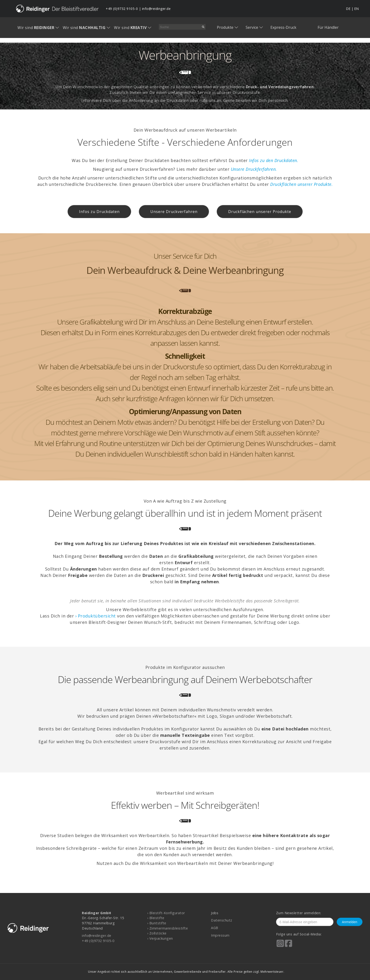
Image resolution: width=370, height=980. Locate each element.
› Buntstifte (157, 923)
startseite (9, 43)
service (21, 43)
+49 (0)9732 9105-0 (122, 9)
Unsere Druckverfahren (174, 212)
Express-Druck (283, 27)
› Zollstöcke (157, 933)
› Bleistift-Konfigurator (166, 913)
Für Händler (328, 27)
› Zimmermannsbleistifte (168, 928)
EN (356, 9)
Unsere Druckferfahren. (254, 169)
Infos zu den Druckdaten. (274, 160)
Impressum (220, 935)
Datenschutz (222, 920)
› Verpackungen (160, 938)
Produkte (225, 27)
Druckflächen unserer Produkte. (301, 184)
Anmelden (350, 922)
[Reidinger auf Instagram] (280, 947)
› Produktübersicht (96, 616)
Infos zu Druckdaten (99, 212)
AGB (215, 928)
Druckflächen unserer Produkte (260, 212)
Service (252, 27)
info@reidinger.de (156, 9)
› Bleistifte (156, 918)
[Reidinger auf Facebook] (288, 947)
